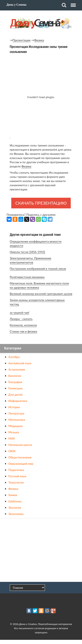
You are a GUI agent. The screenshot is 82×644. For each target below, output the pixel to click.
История (14, 407)
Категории (13, 348)
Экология (15, 507)
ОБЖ (12, 451)
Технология (16, 482)
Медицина (15, 426)
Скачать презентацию (41, 203)
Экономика (16, 514)
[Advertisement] (41, 550)
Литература (16, 413)
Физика (39, 40)
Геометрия (15, 388)
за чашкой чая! (20, 312)
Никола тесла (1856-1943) (27, 252)
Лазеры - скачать (21, 319)
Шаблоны (15, 501)
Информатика (18, 401)
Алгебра (14, 357)
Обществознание (20, 457)
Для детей (15, 394)
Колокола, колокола (23, 325)
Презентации (22, 40)
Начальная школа (20, 445)
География (15, 382)
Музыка (14, 432)
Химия (13, 495)
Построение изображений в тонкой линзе (38, 269)
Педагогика (16, 470)
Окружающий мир (21, 464)
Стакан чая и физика (23, 331)
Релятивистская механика (27, 277)
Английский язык (20, 363)
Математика (17, 420)
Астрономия (17, 369)
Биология (15, 376)
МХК (12, 438)
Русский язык (17, 476)
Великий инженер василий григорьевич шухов (41, 294)
